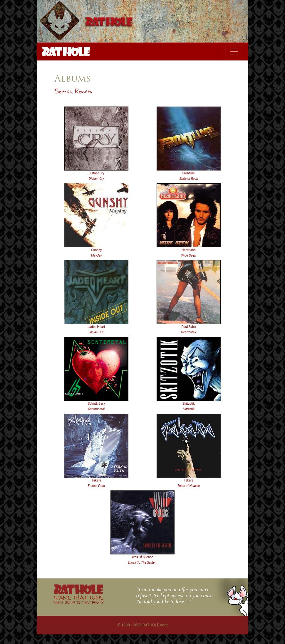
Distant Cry (97, 173)
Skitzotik (189, 404)
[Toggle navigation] (234, 52)
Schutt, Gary (96, 404)
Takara (96, 480)
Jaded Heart (97, 327)
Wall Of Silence (143, 557)
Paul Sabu (189, 327)
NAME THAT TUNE (78, 599)
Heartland (189, 250)
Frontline (189, 173)
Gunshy (96, 250)
